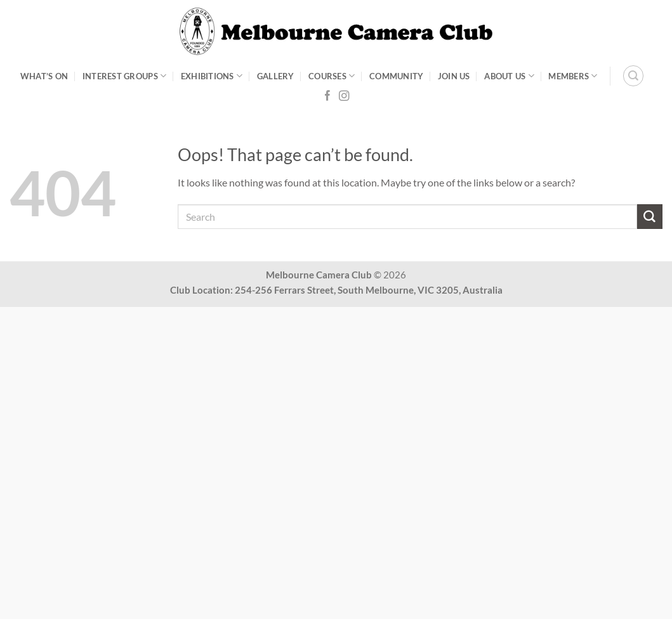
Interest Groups (124, 76)
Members (573, 76)
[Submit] (650, 217)
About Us (509, 76)
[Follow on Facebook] (327, 96)
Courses (332, 76)
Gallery (276, 76)
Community (396, 76)
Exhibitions (212, 76)
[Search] (633, 75)
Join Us (454, 76)
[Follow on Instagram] (344, 96)
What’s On (44, 76)
